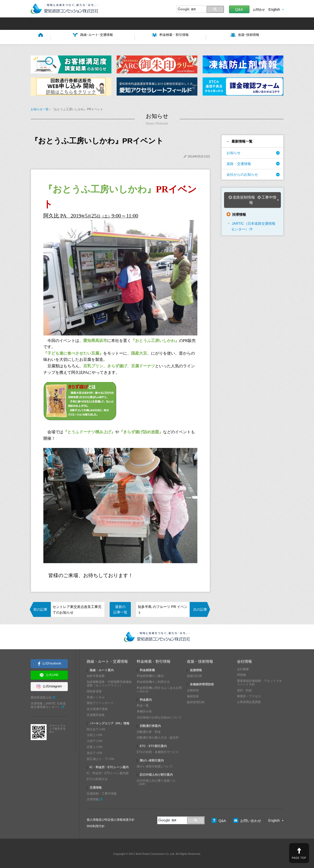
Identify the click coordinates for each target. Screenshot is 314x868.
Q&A (239, 9)
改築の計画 (194, 675)
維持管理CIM (196, 701)
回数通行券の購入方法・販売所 (158, 737)
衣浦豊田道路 (96, 714)
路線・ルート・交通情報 (107, 660)
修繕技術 (193, 695)
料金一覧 (143, 705)
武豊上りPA (95, 746)
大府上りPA (95, 734)
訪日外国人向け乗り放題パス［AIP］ (156, 781)
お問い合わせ (247, 819)
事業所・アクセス (249, 695)
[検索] (191, 9)
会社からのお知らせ (242, 173)
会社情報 (244, 660)
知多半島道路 (96, 675)
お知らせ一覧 (40, 108)
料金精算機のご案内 (150, 675)
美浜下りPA (95, 752)
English (274, 9)
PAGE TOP (299, 858)
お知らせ (234, 152)
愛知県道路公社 (41, 697)
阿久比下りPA (96, 728)
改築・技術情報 (200, 660)
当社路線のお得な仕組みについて (159, 716)
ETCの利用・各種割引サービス (158, 751)
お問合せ (259, 10)
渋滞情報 (93, 798)
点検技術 (193, 689)
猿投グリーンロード (100, 702)
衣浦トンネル (96, 696)
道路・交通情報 (239, 163)
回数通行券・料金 (149, 731)
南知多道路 (94, 690)
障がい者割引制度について (155, 765)
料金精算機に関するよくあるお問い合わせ (159, 688)
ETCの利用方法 (97, 778)
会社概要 (243, 668)
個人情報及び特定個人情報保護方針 (111, 819)
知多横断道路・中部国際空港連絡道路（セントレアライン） (109, 683)
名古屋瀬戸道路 (97, 708)
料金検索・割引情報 (154, 660)
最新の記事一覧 (120, 608)
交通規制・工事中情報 (102, 792)
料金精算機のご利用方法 (153, 681)
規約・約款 (244, 689)
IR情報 (241, 674)
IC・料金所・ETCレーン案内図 (108, 772)
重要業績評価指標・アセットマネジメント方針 (259, 682)
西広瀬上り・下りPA (101, 758)
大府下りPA (95, 740)
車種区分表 (144, 710)
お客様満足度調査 (249, 701)
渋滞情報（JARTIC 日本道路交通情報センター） (48, 704)
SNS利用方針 (96, 825)
